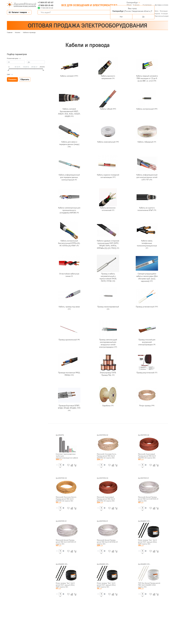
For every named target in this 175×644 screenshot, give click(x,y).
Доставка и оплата (161, 5)
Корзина (157, 14)
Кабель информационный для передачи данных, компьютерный (69, 177)
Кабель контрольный (145, 109)
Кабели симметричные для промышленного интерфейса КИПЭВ (69, 210)
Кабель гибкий (106, 109)
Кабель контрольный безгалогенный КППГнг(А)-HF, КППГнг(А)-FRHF (69, 243)
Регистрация (164, 11)
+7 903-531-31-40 (45, 5)
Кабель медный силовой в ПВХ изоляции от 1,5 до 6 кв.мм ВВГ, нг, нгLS (147, 78)
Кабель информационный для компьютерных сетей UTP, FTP (147, 177)
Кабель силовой (67, 76)
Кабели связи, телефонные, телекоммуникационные (147, 243)
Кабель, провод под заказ (69, 307)
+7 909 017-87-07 (46, 2)
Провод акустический (146, 373)
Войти (157, 11)
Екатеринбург (132, 2)
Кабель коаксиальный (107, 142)
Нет (121, 17)
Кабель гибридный (146, 142)
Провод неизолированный (108, 307)
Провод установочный (145, 307)
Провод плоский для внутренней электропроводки (147, 342)
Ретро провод (145, 406)
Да (143, 17)
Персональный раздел (162, 16)
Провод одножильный (68, 340)
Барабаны (107, 406)
